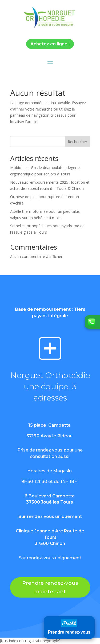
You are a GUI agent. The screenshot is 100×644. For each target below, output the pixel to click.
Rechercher (77, 142)
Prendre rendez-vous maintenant (50, 587)
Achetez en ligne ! (50, 44)
